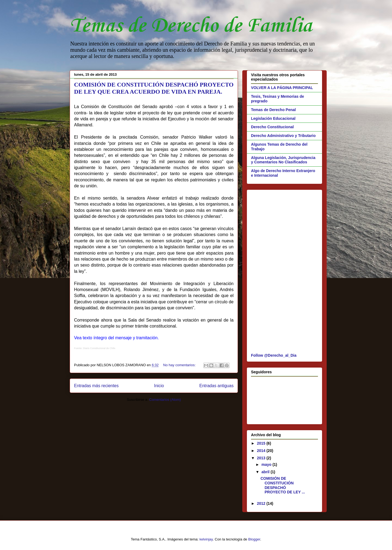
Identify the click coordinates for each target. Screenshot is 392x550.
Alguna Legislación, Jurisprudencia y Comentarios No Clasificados (283, 160)
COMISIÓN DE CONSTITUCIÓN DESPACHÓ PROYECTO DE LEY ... (283, 485)
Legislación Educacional (273, 118)
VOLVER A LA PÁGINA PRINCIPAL (282, 88)
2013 (262, 458)
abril (266, 472)
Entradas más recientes (96, 386)
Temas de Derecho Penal (273, 110)
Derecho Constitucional (272, 127)
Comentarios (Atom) (165, 400)
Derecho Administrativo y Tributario (283, 136)
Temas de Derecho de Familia (191, 26)
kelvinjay (206, 539)
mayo (267, 465)
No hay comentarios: (180, 365)
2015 (262, 443)
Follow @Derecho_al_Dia (274, 355)
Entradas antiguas (216, 386)
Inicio (159, 386)
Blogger (254, 539)
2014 (262, 451)
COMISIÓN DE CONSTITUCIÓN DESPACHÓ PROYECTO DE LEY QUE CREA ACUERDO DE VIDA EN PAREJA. (154, 88)
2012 (262, 503)
